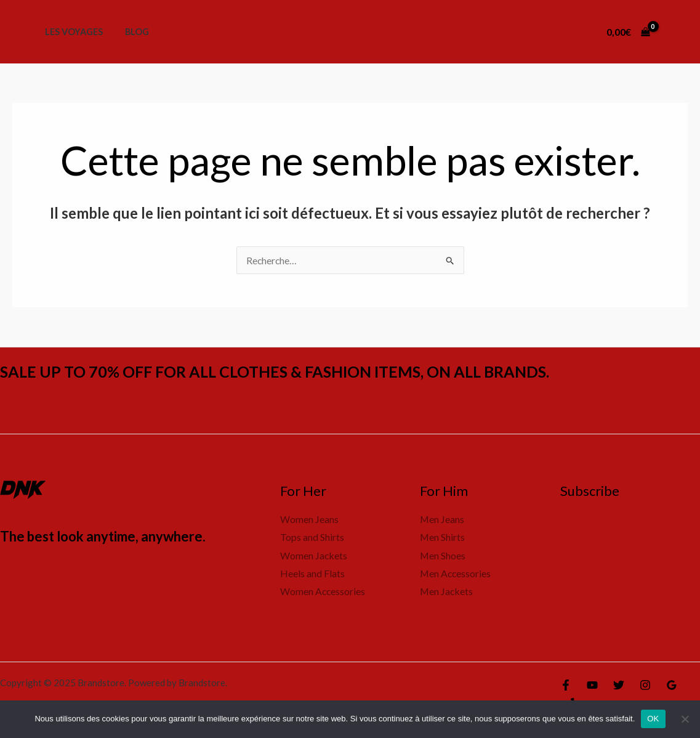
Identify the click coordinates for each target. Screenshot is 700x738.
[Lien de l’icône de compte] (673, 32)
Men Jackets (447, 592)
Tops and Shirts (312, 537)
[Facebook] (566, 686)
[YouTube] (592, 686)
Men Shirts (443, 537)
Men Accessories (456, 574)
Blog (130, 32)
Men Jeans (442, 519)
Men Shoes (443, 555)
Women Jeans (309, 519)
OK (653, 719)
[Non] (685, 719)
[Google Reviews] (672, 686)
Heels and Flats (312, 574)
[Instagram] (645, 686)
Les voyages (71, 32)
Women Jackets (314, 555)
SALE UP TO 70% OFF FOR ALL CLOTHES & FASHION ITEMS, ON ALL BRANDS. (286, 371)
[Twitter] (619, 686)
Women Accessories (323, 592)
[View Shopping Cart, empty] (628, 32)
